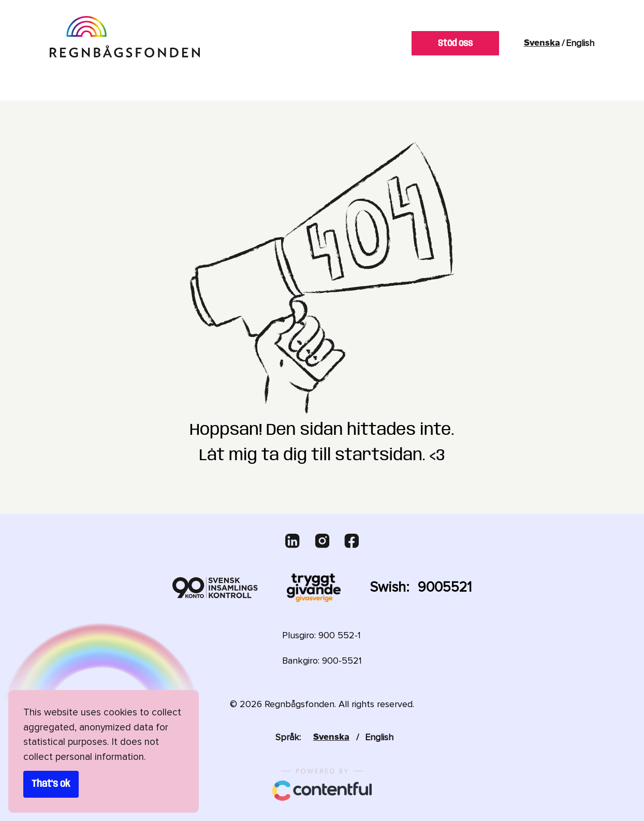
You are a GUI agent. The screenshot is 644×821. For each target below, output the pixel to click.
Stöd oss (455, 43)
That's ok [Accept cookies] (51, 784)
